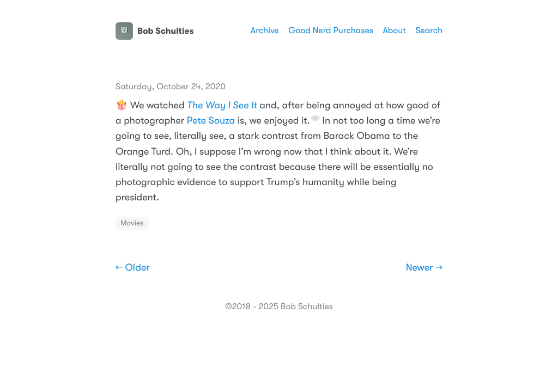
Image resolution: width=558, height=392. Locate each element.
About (394, 30)
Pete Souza (211, 121)
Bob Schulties (154, 31)
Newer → (424, 268)
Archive (265, 30)
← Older (133, 268)
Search (429, 30)
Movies (132, 223)
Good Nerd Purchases (331, 30)
